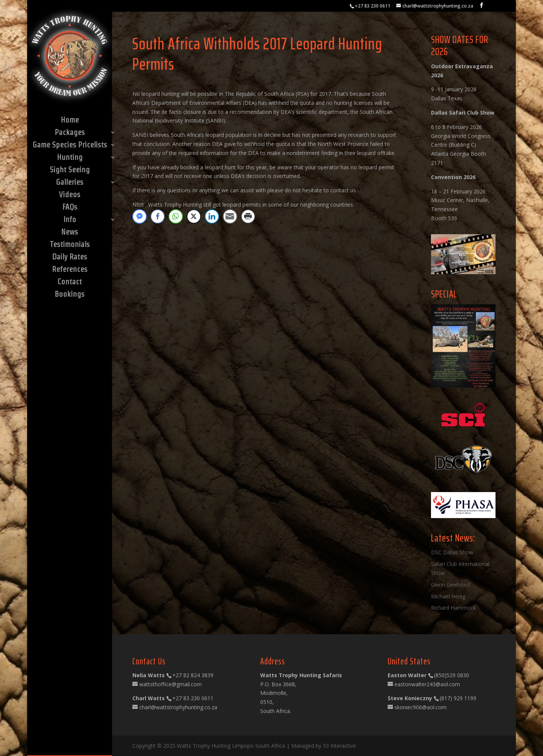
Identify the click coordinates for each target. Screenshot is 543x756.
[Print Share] (248, 216)
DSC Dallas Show (452, 552)
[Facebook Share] (158, 216)
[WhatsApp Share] (176, 216)
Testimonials (70, 245)
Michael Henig (448, 596)
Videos (70, 195)
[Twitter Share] (194, 216)
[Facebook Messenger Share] (140, 216)
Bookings (70, 295)
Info (70, 220)
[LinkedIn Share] (212, 216)
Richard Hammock (453, 608)
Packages (70, 133)
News (70, 233)
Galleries (70, 183)
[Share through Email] (230, 216)
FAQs (70, 208)
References (70, 270)
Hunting (70, 158)
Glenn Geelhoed (450, 585)
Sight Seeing (70, 170)
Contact (70, 282)
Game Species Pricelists (70, 146)
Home (70, 121)
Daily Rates (70, 258)
